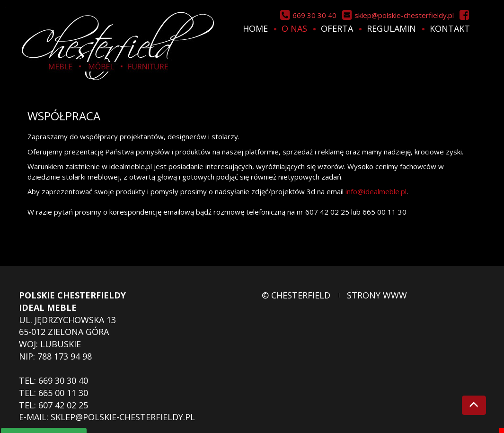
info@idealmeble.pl (376, 191)
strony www (377, 295)
